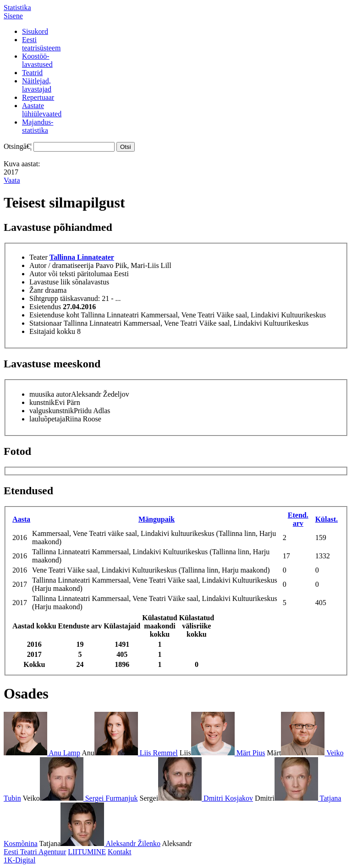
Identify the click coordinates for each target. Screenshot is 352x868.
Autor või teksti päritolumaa (71, 274)
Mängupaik (157, 519)
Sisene (13, 16)
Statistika (17, 8)
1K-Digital (19, 860)
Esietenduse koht (54, 315)
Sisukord (35, 31)
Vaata (12, 180)
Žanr (36, 290)
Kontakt (120, 852)
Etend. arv (298, 519)
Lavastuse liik (50, 282)
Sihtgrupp (44, 298)
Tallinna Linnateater (82, 257)
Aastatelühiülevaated (42, 110)
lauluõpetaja (47, 419)
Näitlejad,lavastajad (37, 85)
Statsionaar (46, 323)
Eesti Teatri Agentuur (35, 852)
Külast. (327, 519)
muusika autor (50, 394)
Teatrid (32, 73)
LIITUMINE (87, 852)
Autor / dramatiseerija (61, 265)
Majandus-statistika (38, 126)
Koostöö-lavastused (37, 60)
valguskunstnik (52, 411)
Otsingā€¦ (18, 146)
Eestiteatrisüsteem (41, 44)
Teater (38, 257)
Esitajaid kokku (52, 331)
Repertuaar (38, 97)
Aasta (21, 519)
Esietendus (45, 307)
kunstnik (42, 402)
